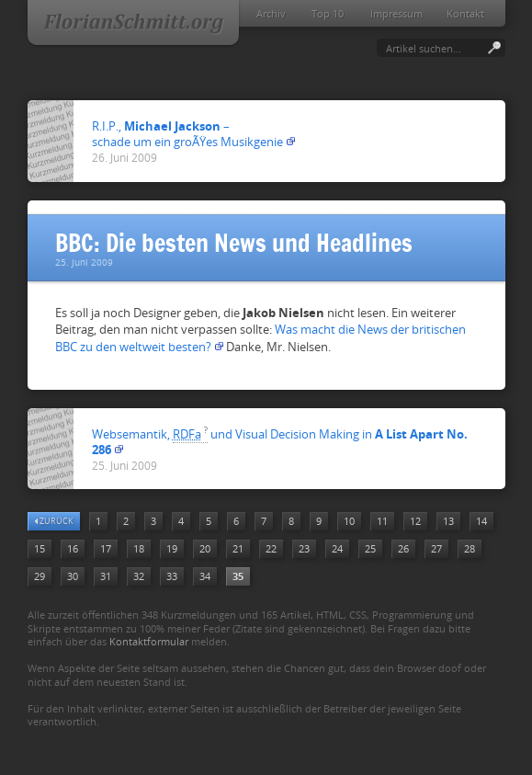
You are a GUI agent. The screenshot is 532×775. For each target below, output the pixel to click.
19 (172, 548)
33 (172, 576)
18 (139, 548)
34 (205, 576)
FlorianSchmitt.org (133, 24)
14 (481, 521)
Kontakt (465, 13)
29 (40, 576)
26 (403, 548)
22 (271, 548)
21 (238, 548)
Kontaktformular (149, 641)
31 (106, 576)
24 (337, 548)
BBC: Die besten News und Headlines (234, 243)
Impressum (396, 13)
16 (73, 548)
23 (304, 548)
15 (40, 548)
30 (73, 576)
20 (205, 548)
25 (370, 548)
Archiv (271, 13)
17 (106, 548)
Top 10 (328, 13)
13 (448, 521)
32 (139, 576)
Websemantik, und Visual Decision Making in (280, 442)
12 (415, 521)
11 (382, 521)
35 (238, 576)
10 (349, 521)
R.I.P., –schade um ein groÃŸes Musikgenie (187, 134)
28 (470, 548)
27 (436, 548)
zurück (54, 521)
